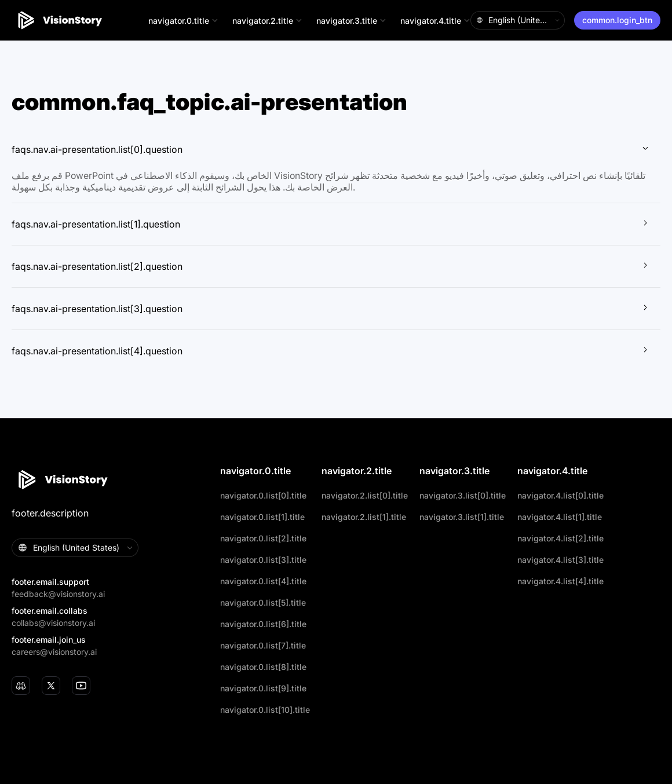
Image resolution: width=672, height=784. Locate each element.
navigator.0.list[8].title (263, 667)
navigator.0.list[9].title (263, 688)
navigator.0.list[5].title (263, 602)
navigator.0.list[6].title (263, 624)
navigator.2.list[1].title (364, 517)
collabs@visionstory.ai (53, 623)
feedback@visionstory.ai (58, 594)
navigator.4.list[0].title (560, 495)
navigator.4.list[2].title (560, 538)
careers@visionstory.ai (54, 652)
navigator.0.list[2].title (263, 538)
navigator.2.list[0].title (365, 495)
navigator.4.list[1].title (560, 517)
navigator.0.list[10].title (265, 710)
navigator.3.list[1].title (462, 517)
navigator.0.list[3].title (263, 560)
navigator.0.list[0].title (263, 495)
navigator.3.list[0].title (463, 495)
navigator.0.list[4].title (263, 581)
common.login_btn (617, 20)
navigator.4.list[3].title (560, 560)
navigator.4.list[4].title (560, 581)
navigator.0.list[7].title (263, 645)
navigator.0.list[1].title (262, 517)
